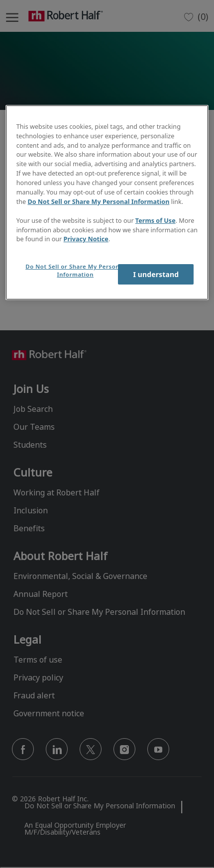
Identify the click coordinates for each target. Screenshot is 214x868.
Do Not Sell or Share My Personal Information (98, 202)
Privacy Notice (86, 239)
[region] (107, 202)
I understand (156, 274)
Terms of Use (156, 221)
